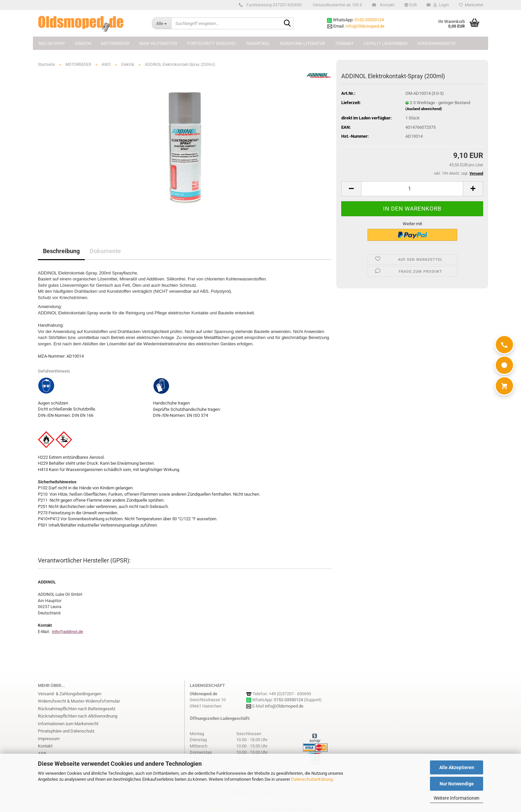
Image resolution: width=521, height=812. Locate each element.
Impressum (49, 739)
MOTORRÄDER (115, 43)
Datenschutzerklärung (312, 779)
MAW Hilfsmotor (158, 43)
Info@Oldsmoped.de (365, 26)
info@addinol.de (67, 632)
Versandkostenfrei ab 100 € (337, 5)
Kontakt (386, 5)
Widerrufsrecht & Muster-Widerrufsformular (79, 701)
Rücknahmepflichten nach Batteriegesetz (77, 709)
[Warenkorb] (504, 386)
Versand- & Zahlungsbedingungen (70, 694)
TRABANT (344, 43)
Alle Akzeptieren (457, 767)
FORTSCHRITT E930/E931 (212, 43)
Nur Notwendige (457, 784)
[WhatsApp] (504, 365)
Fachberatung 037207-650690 (273, 5)
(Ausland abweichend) (424, 109)
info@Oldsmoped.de (284, 706)
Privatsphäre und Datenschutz (66, 731)
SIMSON (83, 43)
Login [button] (441, 5)
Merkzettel (471, 5)
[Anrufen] (504, 345)
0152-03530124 (369, 20)
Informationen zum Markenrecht (68, 724)
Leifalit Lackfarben (386, 43)
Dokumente (105, 251)
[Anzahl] (412, 189)
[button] (411, 5)
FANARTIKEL (258, 43)
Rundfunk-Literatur (303, 43)
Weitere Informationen (457, 798)
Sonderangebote (436, 43)
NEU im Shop (52, 43)
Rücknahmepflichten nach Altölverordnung (78, 716)
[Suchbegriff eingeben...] (161, 23)
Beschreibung (61, 251)
